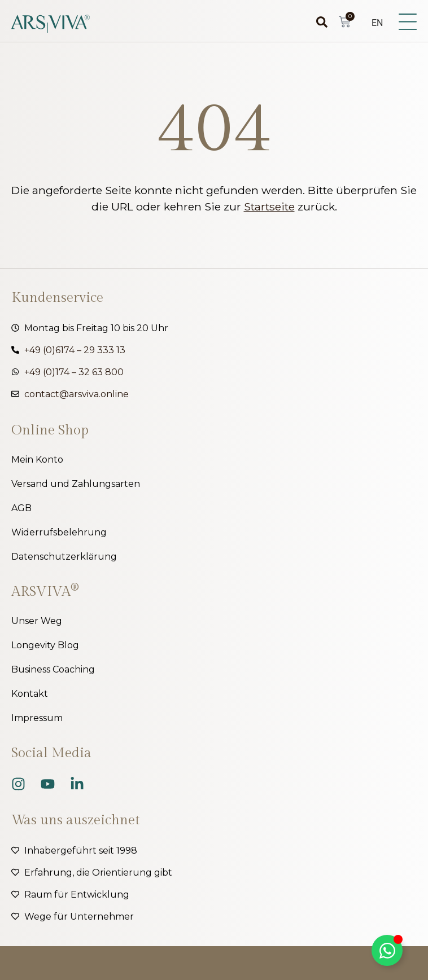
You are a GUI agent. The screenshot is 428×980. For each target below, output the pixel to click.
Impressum (37, 718)
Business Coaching (53, 669)
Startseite (269, 206)
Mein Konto (37, 460)
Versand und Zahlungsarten (76, 484)
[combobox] (307, 22)
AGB (21, 508)
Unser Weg (37, 621)
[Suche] (325, 22)
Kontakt (30, 694)
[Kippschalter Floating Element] (387, 950)
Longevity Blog (45, 645)
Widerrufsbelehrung (59, 532)
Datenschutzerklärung (64, 557)
